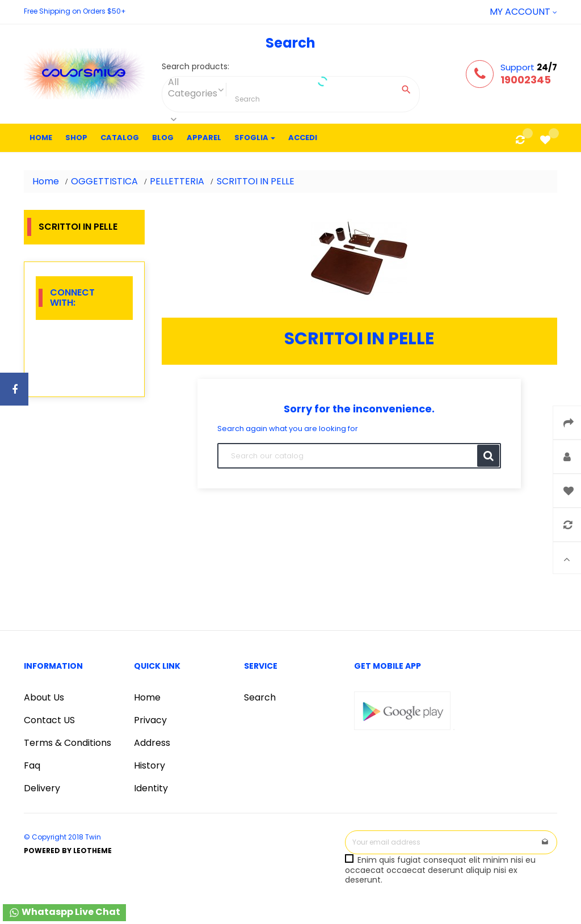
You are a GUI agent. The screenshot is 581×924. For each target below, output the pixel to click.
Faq (32, 765)
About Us (44, 697)
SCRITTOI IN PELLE (78, 227)
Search (260, 697)
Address (152, 743)
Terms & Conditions (68, 743)
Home (147, 697)
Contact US (49, 720)
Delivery (42, 788)
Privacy (150, 720)
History (150, 765)
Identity (151, 788)
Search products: (195, 67)
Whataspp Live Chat (64, 912)
